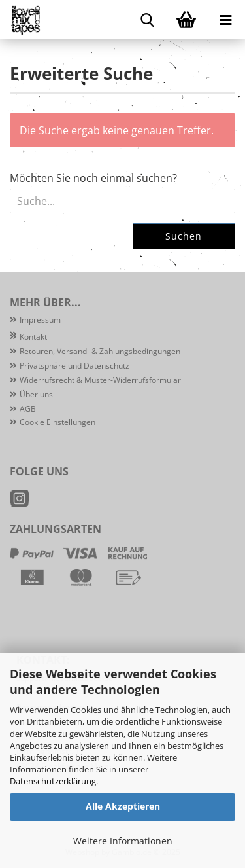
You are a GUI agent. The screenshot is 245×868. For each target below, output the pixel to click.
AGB (28, 409)
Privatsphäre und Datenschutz (74, 366)
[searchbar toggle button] (147, 20)
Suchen (184, 236)
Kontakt (33, 337)
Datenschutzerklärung (53, 781)
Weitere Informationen (123, 841)
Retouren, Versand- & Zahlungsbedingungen (100, 351)
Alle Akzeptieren (123, 806)
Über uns (36, 394)
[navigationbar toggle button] (225, 20)
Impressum (40, 320)
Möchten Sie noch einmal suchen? (93, 178)
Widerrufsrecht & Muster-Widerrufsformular (100, 380)
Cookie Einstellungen (57, 422)
